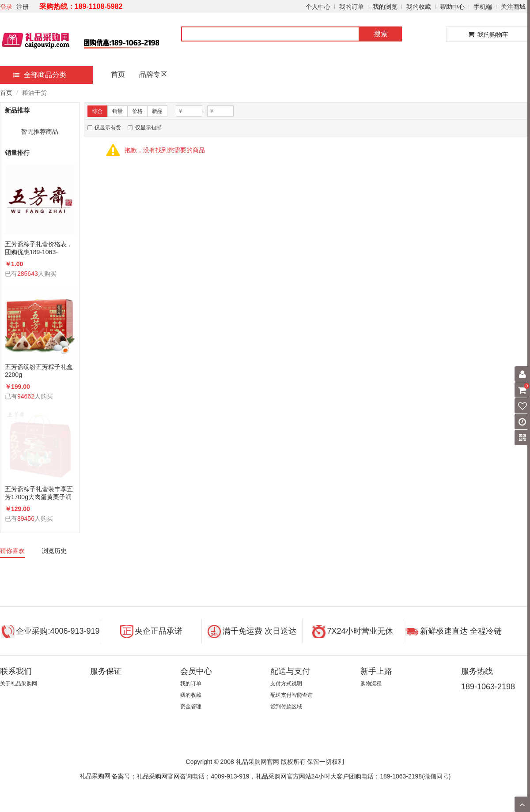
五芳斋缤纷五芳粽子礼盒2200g (39, 371)
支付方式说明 (286, 684)
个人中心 (318, 7)
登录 (6, 7)
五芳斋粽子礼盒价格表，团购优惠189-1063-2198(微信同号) (39, 248)
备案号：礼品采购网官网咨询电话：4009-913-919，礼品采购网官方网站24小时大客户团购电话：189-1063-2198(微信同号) (281, 776)
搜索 (381, 34)
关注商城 (513, 7)
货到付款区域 (286, 707)
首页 (118, 74)
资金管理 (191, 707)
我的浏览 (385, 7)
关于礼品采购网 (19, 684)
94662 (26, 396)
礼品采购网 (95, 776)
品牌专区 (153, 74)
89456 (26, 519)
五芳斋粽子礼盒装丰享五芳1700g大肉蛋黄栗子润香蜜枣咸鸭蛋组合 (39, 493)
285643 (28, 274)
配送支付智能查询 (291, 695)
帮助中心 (452, 7)
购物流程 (371, 684)
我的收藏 (419, 7)
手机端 (483, 7)
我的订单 (352, 7)
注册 (23, 7)
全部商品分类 (40, 75)
